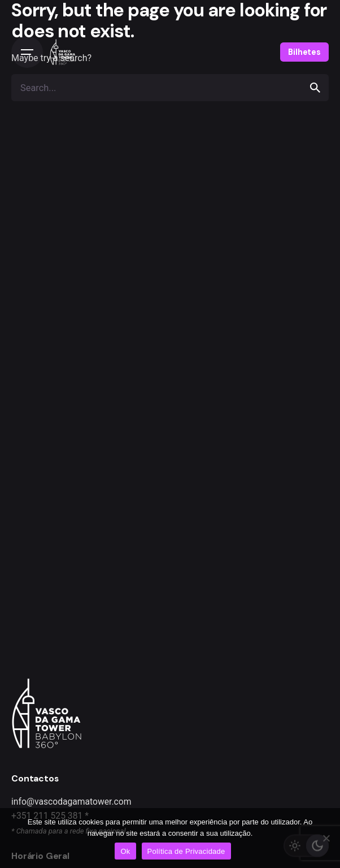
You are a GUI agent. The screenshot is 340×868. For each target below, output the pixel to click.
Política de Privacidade (186, 851)
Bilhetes (304, 52)
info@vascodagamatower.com (71, 802)
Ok (125, 851)
